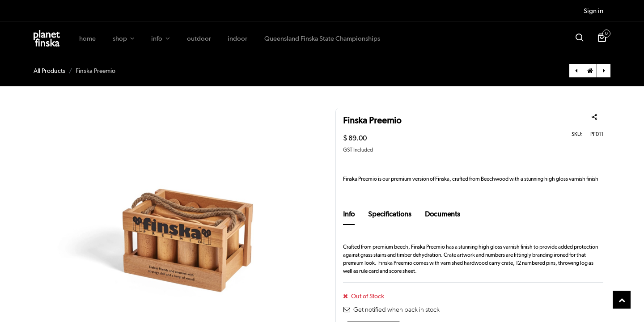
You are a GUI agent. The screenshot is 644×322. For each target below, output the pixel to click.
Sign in (593, 11)
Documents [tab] (443, 214)
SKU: (577, 134)
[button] (579, 38)
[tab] (349, 217)
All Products (49, 71)
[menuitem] (87, 39)
